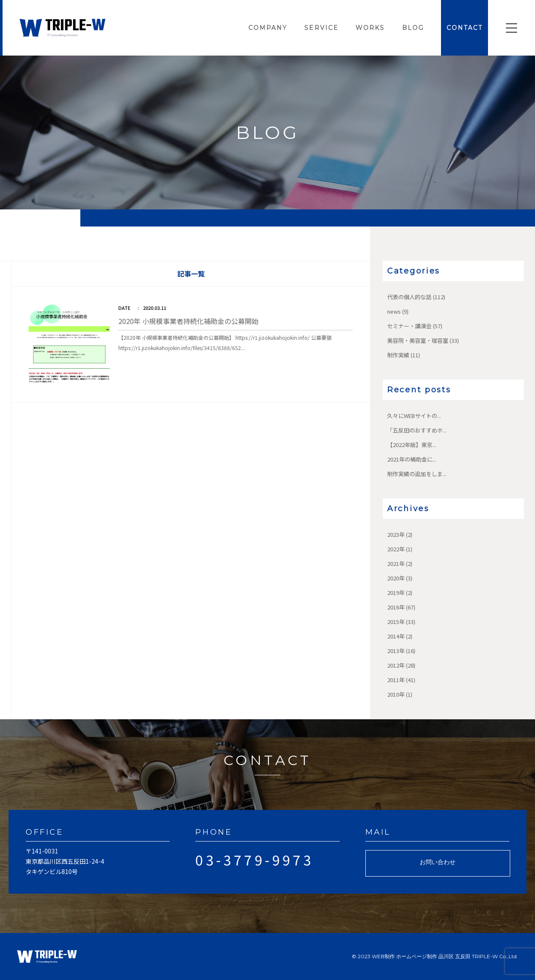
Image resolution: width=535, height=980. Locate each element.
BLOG (413, 28)
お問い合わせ (438, 862)
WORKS (370, 28)
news (394, 311)
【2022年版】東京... (412, 445)
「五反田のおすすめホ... (417, 430)
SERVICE (321, 28)
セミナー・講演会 (409, 326)
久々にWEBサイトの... (414, 416)
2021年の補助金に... (412, 459)
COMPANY (268, 28)
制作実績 (398, 355)
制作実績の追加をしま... (417, 474)
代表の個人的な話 (409, 297)
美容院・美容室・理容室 (418, 340)
